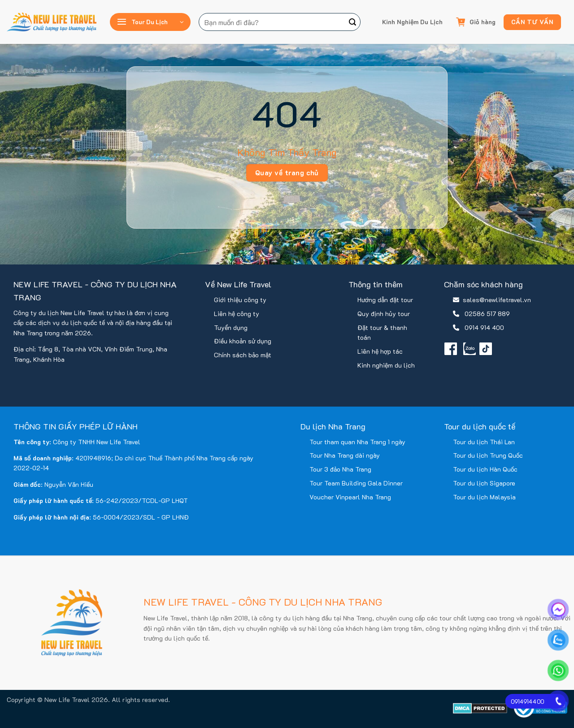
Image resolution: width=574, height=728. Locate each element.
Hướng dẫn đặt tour (385, 300)
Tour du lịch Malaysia (484, 497)
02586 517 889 (487, 314)
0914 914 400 (484, 327)
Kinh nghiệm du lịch (386, 365)
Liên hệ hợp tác (380, 351)
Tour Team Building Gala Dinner (356, 483)
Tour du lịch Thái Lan (484, 442)
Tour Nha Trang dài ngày (345, 455)
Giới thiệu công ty (240, 300)
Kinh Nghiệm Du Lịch (412, 22)
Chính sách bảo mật (243, 355)
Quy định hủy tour (384, 314)
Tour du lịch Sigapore (484, 483)
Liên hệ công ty (237, 314)
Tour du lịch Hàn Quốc (485, 469)
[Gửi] (352, 22)
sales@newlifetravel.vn (497, 300)
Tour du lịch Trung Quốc (488, 455)
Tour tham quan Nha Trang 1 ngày (357, 442)
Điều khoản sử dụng (243, 341)
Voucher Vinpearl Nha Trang (350, 497)
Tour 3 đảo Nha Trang (340, 469)
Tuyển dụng (231, 327)
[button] (150, 22)
